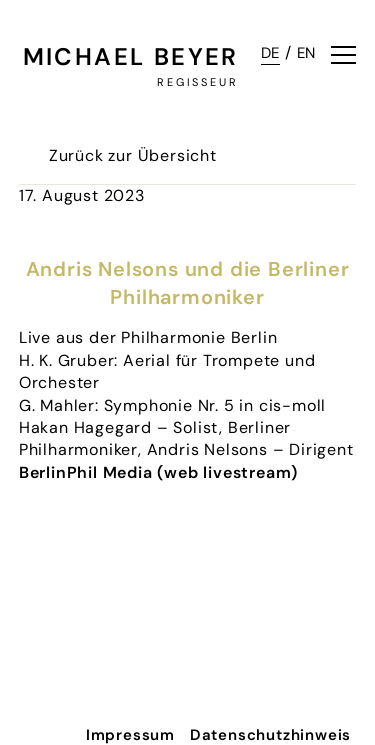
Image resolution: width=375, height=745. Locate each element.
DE (271, 53)
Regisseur (198, 82)
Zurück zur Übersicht (133, 155)
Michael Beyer (131, 56)
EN (307, 53)
